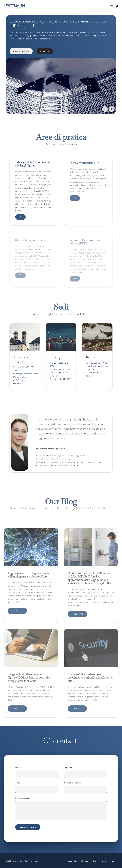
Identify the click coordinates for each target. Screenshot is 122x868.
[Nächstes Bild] (112, 109)
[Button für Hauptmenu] (114, 6)
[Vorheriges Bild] (105, 109)
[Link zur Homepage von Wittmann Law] (15, 6)
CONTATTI (45, 51)
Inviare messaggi (28, 827)
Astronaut (34, 861)
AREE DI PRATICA (21, 51)
